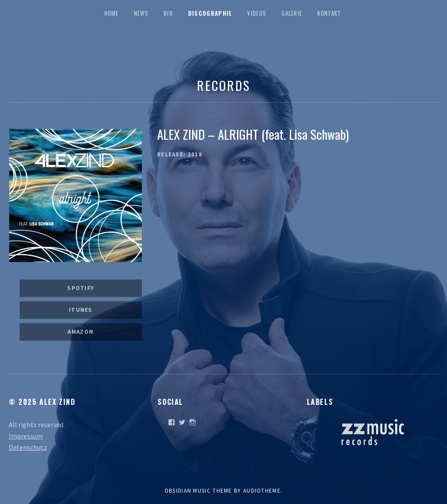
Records (223, 85)
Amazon (81, 332)
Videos (257, 13)
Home (112, 13)
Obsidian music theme (198, 491)
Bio (168, 13)
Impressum (26, 436)
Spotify (81, 288)
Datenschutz (28, 447)
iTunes (81, 310)
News (141, 13)
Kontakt (329, 13)
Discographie (210, 13)
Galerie (292, 13)
